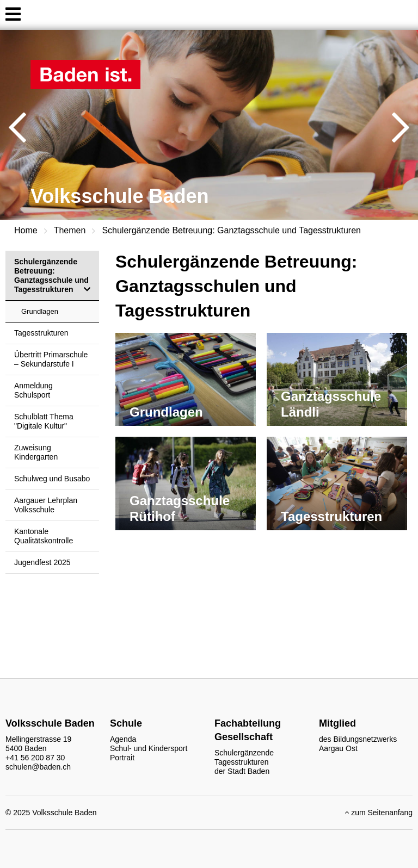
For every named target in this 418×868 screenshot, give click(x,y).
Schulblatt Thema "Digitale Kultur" (44, 421)
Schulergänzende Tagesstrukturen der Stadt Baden (244, 762)
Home (26, 230)
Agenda (123, 739)
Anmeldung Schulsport (33, 390)
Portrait (122, 758)
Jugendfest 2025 (42, 562)
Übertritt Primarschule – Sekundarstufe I (51, 359)
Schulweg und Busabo (52, 479)
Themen (70, 230)
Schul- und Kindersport (149, 748)
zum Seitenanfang (379, 813)
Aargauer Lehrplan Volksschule (46, 505)
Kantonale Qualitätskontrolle (44, 536)
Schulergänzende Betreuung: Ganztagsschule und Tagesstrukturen (231, 230)
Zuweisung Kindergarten (36, 452)
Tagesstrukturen (41, 333)
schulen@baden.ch (38, 767)
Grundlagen (40, 311)
